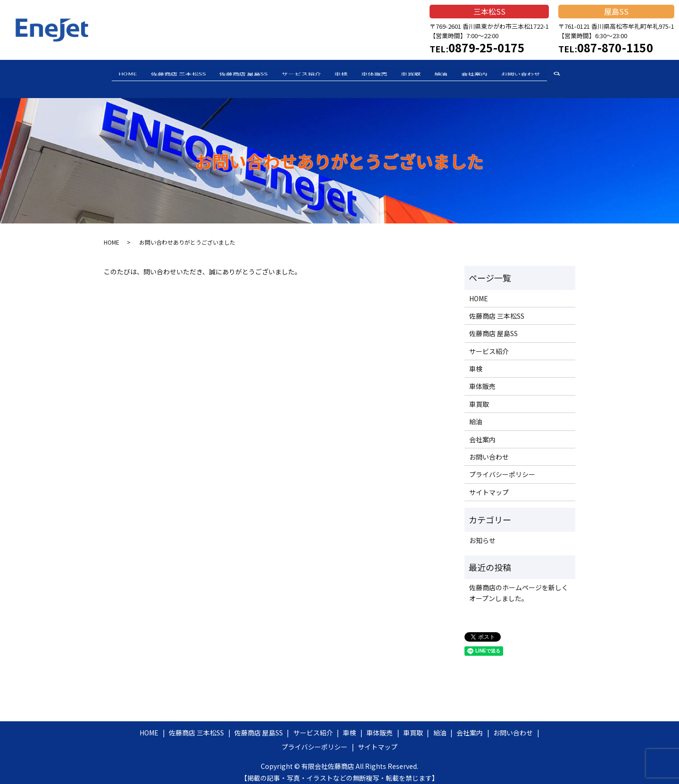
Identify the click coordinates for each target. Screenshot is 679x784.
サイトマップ (489, 485)
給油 (457, 74)
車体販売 (378, 74)
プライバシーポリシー (502, 468)
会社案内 (497, 74)
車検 (338, 74)
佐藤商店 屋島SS (228, 74)
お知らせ (482, 533)
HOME (99, 74)
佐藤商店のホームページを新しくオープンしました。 (519, 586)
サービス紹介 (292, 74)
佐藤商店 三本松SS (156, 74)
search (589, 75)
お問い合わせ (549, 74)
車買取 (421, 74)
